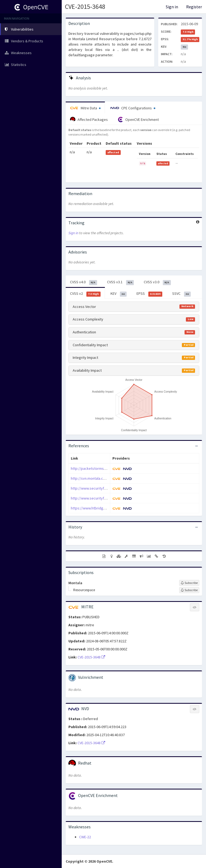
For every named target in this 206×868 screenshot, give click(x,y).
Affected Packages (89, 120)
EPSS (149, 294)
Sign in (172, 7)
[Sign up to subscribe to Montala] (189, 583)
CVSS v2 (85, 294)
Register (194, 7)
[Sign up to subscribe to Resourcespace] (189, 590)
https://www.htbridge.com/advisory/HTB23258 (108, 508)
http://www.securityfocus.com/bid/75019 (104, 498)
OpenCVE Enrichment (138, 120)
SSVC (182, 294)
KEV (119, 294)
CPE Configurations (133, 108)
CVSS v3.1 (121, 282)
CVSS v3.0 (157, 282)
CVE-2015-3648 (85, 7)
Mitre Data (85, 108)
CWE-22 (85, 837)
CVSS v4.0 (84, 282)
